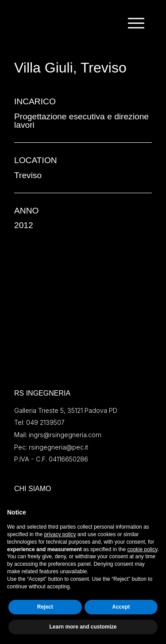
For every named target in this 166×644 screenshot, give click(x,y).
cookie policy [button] (142, 549)
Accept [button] (121, 607)
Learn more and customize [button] (83, 627)
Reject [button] (45, 607)
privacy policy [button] (60, 534)
